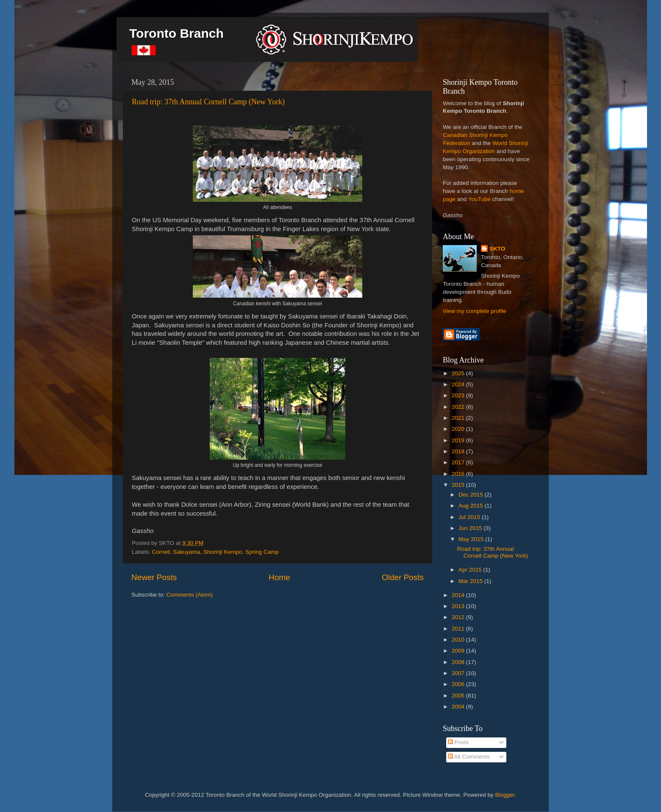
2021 (459, 418)
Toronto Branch (176, 33)
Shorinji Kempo (223, 552)
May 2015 (472, 539)
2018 (459, 451)
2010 (459, 640)
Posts (458, 742)
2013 (459, 606)
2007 (459, 673)
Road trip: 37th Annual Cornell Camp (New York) (208, 102)
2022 (459, 407)
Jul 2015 (470, 517)
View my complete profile (475, 311)
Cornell (161, 552)
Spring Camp (262, 552)
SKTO (497, 249)
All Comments (469, 757)
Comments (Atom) (190, 595)
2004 (459, 707)
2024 (459, 384)
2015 (459, 485)
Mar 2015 (471, 581)
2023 (459, 395)
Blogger (505, 795)
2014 (459, 595)
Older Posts (403, 577)
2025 (459, 373)
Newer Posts (154, 577)
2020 (459, 429)
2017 (459, 462)
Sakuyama (187, 552)
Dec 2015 (472, 495)
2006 (459, 684)
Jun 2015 (471, 528)
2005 (459, 696)
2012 (459, 617)
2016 (459, 474)
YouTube (479, 199)
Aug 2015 (472, 506)
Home (279, 577)
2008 (459, 662)
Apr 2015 (471, 570)
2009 (459, 651)
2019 (459, 440)
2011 (459, 629)
